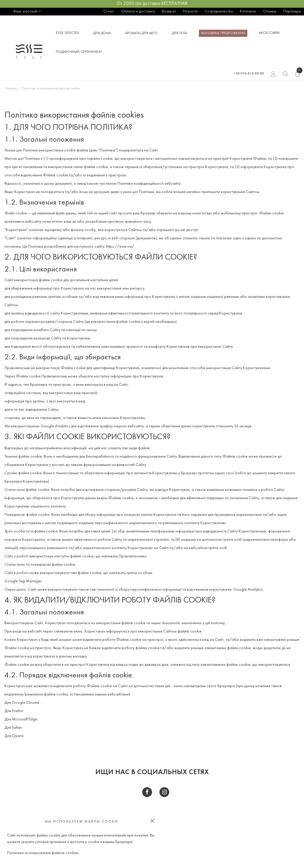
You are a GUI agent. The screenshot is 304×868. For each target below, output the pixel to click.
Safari (17, 728)
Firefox (17, 711)
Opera (18, 736)
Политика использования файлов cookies (43, 853)
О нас (109, 11)
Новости (190, 11)
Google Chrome (26, 703)
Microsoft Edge (24, 719)
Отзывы (270, 11)
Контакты (248, 11)
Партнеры (292, 11)
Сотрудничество (219, 11)
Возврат (169, 11)
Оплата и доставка (138, 11)
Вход (273, 75)
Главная (11, 88)
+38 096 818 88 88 (249, 74)
